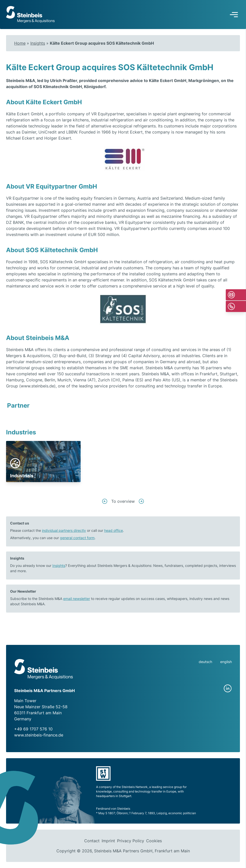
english (226, 662)
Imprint (108, 841)
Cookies (154, 841)
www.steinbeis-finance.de (39, 735)
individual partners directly (64, 530)
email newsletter (77, 599)
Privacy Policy (131, 841)
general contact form (77, 538)
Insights (38, 43)
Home (20, 43)
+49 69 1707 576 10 (33, 729)
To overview (123, 501)
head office (114, 530)
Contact (92, 841)
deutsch (205, 662)
